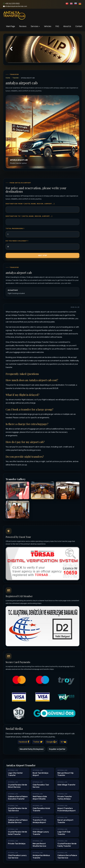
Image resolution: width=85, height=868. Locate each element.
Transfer (16, 78)
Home (8, 78)
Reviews (23, 26)
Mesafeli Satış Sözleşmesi (32, 749)
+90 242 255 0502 (11, 4)
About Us (67, 26)
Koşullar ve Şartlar (57, 749)
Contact (79, 26)
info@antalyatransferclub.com (15, 6)
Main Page (11, 26)
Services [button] (35, 26)
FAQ (57, 26)
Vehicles (48, 26)
